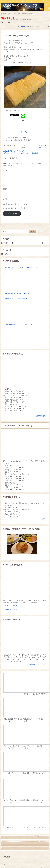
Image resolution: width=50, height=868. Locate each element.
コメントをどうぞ (40, 147)
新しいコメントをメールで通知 (16, 204)
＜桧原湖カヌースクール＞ (38, 664)
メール (6, 194)
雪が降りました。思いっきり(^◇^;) (17, 294)
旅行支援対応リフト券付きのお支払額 (17, 299)
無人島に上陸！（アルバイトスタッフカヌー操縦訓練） (21, 153)
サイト (5, 199)
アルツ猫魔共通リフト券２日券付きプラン (19, 324)
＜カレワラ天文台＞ (10, 605)
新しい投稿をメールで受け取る (16, 208)
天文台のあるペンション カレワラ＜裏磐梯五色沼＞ (25, 8)
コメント (6, 170)
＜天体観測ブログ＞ (10, 610)
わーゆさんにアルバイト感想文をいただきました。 (22, 268)
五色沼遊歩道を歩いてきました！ (14, 151)
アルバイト (28, 145)
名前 (5, 189)
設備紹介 (44, 519)
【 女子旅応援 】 (41, 416)
